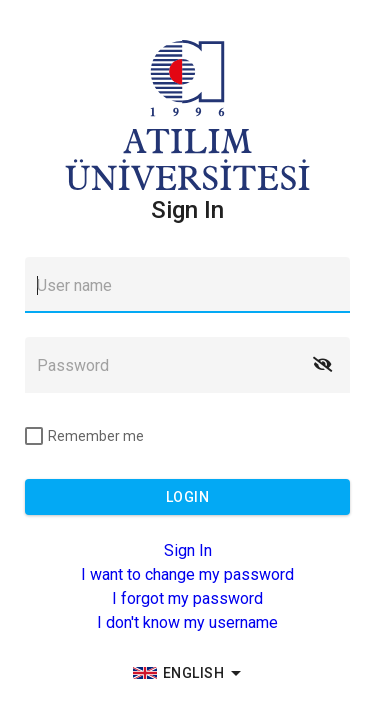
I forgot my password (187, 598)
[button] (322, 365)
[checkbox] (84, 436)
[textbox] (187, 285)
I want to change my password (187, 574)
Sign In (188, 550)
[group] (188, 673)
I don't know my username (187, 622)
